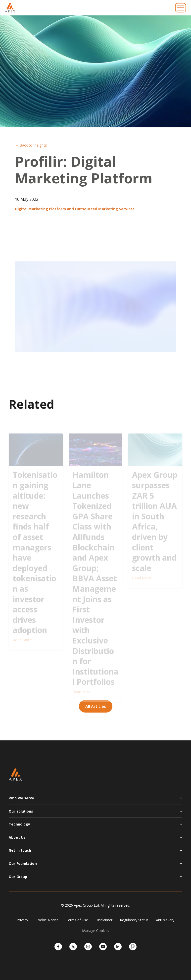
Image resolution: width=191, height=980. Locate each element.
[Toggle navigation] (181, 8)
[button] (95, 800)
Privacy (22, 920)
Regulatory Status (134, 920)
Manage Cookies (96, 931)
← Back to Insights (31, 145)
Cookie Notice (47, 920)
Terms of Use (77, 920)
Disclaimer (104, 920)
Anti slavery (165, 920)
